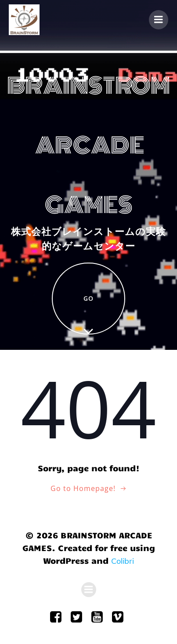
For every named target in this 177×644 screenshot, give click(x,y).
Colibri (123, 561)
